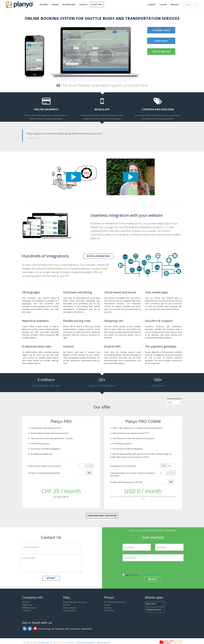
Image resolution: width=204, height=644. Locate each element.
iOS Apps (151, 604)
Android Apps (154, 610)
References (109, 610)
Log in (163, 5)
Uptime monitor (104, 642)
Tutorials (67, 605)
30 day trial (97, 4)
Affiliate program (29, 608)
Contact (84, 5)
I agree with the (139, 575)
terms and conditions (147, 575)
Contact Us (27, 610)
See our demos (70, 608)
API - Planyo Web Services (115, 602)
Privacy (70, 642)
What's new (27, 605)
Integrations (69, 5)
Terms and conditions (85, 642)
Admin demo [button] (161, 41)
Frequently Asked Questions (75, 602)
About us (26, 602)
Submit (51, 578)
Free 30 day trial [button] (161, 51)
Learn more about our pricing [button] (102, 516)
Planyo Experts (69, 610)
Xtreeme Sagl (43, 642)
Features (44, 5)
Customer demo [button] (161, 30)
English (175, 5)
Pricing (55, 5)
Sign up (152, 5)
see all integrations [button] (98, 256)
